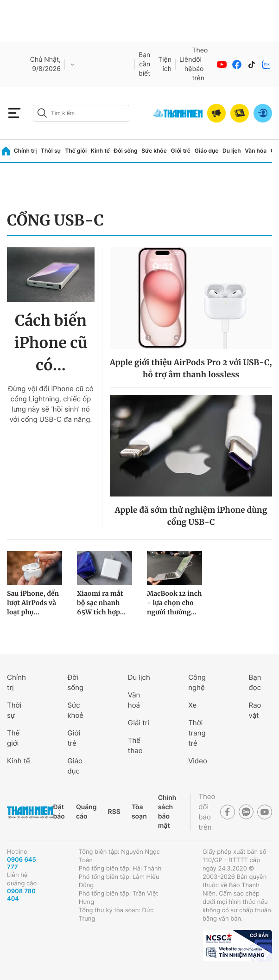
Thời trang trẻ (197, 733)
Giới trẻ (181, 151)
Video (198, 761)
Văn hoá (134, 700)
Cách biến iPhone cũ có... (51, 343)
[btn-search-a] (42, 113)
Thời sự (51, 151)
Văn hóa (256, 151)
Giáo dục (207, 151)
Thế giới (76, 151)
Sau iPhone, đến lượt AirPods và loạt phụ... (33, 603)
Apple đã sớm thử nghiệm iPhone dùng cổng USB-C (191, 516)
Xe (192, 705)
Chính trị (25, 151)
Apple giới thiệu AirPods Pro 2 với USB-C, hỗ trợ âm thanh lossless (191, 368)
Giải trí (139, 723)
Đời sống (126, 151)
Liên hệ (186, 64)
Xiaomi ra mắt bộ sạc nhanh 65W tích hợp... (101, 603)
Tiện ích (165, 64)
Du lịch (232, 151)
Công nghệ (197, 682)
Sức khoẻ (75, 710)
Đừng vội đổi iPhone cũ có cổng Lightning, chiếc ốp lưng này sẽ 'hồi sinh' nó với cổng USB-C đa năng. (51, 404)
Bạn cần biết (144, 64)
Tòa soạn (139, 812)
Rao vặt (255, 710)
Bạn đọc (255, 682)
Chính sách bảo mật (167, 812)
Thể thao (135, 745)
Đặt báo (59, 812)
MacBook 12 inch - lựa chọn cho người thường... (174, 603)
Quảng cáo (86, 812)
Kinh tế (100, 151)
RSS (114, 812)
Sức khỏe (154, 151)
